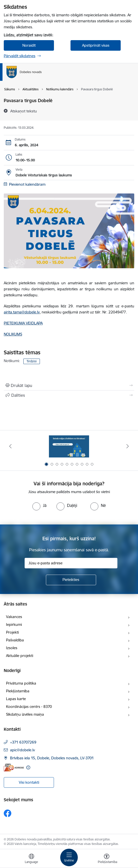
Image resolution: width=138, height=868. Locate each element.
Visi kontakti (29, 782)
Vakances (14, 617)
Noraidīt (29, 45)
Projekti (12, 632)
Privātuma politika (21, 683)
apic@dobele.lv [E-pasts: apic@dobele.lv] (22, 750)
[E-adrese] (14, 767)
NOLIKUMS (13, 334)
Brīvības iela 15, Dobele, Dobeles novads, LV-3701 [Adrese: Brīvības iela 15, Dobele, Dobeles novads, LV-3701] (52, 758)
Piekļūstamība (18, 691)
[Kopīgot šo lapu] (69, 395)
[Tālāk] (127, 446)
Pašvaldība (15, 640)
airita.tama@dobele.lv (22, 312)
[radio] (39, 505)
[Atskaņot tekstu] (24, 111)
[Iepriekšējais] (11, 446)
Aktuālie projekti (20, 656)
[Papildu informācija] (28, 767)
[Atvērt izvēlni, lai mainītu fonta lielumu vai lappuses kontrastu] (107, 859)
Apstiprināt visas (96, 45)
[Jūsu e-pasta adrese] (71, 563)
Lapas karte (16, 699)
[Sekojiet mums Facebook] (8, 813)
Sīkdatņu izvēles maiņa (25, 714)
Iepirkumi (14, 624)
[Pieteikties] (71, 580)
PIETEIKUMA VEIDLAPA (23, 323)
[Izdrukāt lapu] (69, 385)
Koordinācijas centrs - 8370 (29, 707)
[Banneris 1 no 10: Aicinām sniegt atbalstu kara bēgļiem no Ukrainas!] (69, 446)
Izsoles (12, 648)
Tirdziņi (32, 361)
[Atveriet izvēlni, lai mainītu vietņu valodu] (31, 859)
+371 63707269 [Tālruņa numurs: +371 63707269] (23, 742)
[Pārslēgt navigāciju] (69, 857)
